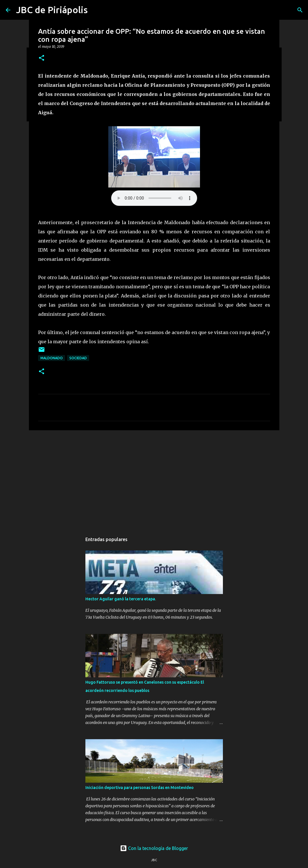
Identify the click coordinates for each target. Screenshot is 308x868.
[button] (42, 58)
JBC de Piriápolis (52, 10)
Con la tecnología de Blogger (154, 848)
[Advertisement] (154, 479)
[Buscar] (300, 10)
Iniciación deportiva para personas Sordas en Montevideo (140, 788)
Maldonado (52, 358)
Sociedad (78, 358)
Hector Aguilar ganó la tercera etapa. (121, 599)
